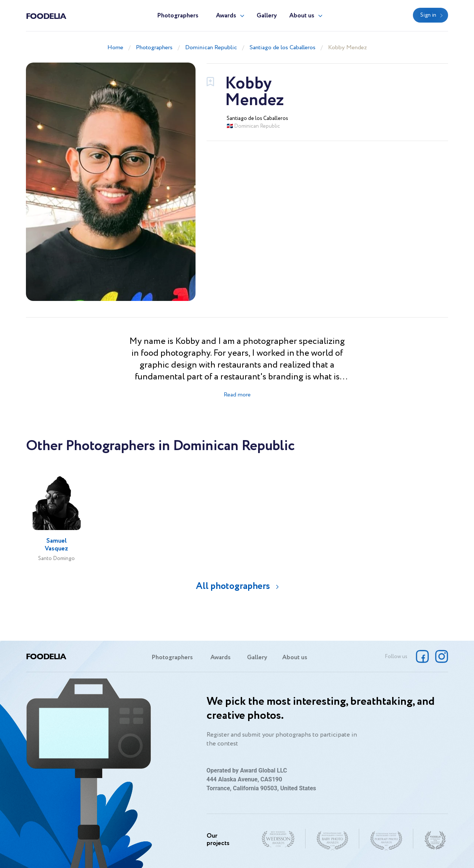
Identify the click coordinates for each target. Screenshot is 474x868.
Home (115, 48)
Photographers (178, 16)
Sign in (428, 15)
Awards (226, 16)
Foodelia (46, 16)
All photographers (233, 586)
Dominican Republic (211, 48)
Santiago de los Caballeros (283, 48)
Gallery (267, 16)
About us (302, 16)
